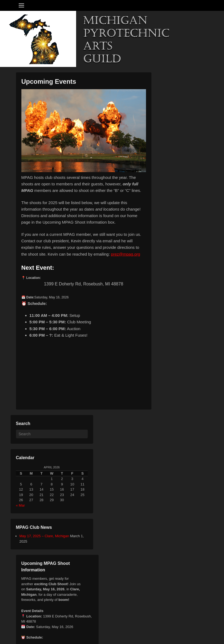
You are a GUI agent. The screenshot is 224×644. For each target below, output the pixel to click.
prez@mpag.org (126, 254)
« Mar (20, 505)
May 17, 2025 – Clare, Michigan (44, 536)
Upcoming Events (49, 81)
